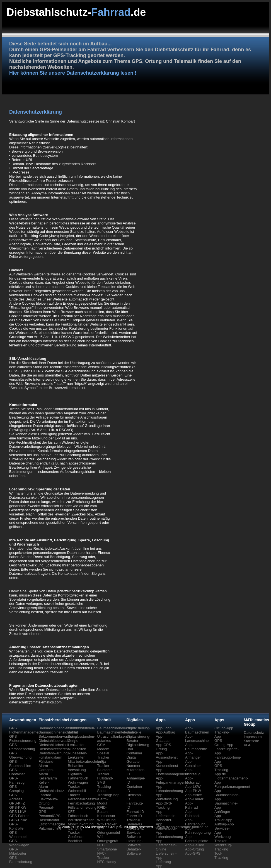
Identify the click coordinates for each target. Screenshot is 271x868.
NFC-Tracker (103, 855)
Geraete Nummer (134, 764)
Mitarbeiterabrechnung (86, 761)
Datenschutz (254, 733)
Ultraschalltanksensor (114, 736)
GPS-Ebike (18, 820)
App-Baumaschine (196, 747)
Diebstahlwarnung (53, 753)
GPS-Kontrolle (16, 826)
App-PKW (193, 791)
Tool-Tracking (221, 855)
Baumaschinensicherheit (58, 732)
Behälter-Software (134, 851)
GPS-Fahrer (19, 816)
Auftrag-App (224, 824)
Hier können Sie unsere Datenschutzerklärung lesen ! (73, 73)
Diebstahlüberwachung (57, 741)
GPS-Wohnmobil (18, 835)
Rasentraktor (49, 820)
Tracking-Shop (105, 789)
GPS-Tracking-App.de (222, 770)
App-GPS (193, 853)
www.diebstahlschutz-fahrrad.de (183, 827)
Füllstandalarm (50, 757)
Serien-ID (134, 824)
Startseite (251, 741)
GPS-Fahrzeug (17, 780)
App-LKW (193, 787)
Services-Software (134, 835)
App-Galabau (163, 739)
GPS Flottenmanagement (25, 730)
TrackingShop (108, 795)
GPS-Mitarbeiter (18, 851)
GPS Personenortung (22, 747)
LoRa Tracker (103, 764)
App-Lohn (164, 728)
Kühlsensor (106, 816)
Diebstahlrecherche (54, 749)
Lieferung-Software (135, 843)
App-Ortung (194, 849)
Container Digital (134, 755)
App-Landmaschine (197, 739)
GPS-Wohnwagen (19, 843)
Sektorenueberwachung (58, 736)
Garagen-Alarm (46, 772)
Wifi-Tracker (107, 824)
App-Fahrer (194, 799)
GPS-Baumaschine (20, 764)
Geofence (76, 837)
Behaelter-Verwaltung (77, 768)
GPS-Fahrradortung (21, 860)
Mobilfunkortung (81, 824)
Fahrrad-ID (135, 812)
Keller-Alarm (44, 784)
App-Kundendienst (167, 764)
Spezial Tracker (103, 755)
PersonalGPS (49, 816)
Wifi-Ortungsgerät (108, 839)
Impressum (253, 737)
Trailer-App (223, 820)
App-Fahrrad (192, 805)
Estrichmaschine (52, 824)
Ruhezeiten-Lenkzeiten (78, 755)
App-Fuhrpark (192, 814)
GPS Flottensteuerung (23, 739)
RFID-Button (102, 810)
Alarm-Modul (102, 801)
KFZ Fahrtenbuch (78, 814)
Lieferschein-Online (166, 847)
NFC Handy (107, 862)
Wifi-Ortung (106, 820)
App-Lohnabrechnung (170, 789)
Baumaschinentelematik (116, 732)
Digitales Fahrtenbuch (78, 776)
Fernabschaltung (81, 803)
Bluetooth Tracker (105, 772)
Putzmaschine (50, 828)
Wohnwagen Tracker (78, 784)
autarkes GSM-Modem (104, 745)
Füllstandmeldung (82, 807)
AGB (247, 745)
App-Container (193, 764)
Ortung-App (224, 728)
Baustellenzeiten (81, 820)
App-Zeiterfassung (167, 797)
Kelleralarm (48, 778)
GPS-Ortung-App (224, 743)
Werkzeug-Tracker (223, 839)
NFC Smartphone (107, 847)
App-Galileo (195, 845)
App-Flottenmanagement (172, 772)
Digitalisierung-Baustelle (139, 730)
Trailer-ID (134, 820)
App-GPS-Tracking (164, 805)
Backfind (75, 841)
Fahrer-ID (134, 816)
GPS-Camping (16, 789)
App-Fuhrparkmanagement (174, 780)
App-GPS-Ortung (164, 747)
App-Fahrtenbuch (195, 822)
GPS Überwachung (20, 755)
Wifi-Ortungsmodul (108, 830)
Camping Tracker (75, 830)
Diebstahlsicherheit (54, 745)
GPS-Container (17, 772)
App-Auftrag (165, 732)
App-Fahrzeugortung (198, 830)
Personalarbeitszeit (83, 799)
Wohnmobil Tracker (77, 793)
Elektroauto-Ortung (48, 801)
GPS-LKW (18, 812)
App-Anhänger (193, 755)
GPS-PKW (18, 807)
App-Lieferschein (166, 814)
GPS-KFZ (17, 803)
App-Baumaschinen (197, 730)
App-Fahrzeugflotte (197, 839)
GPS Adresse (16, 797)
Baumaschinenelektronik (117, 728)
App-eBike (193, 795)
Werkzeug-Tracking (223, 847)
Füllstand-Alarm (46, 764)
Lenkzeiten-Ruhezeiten (77, 747)
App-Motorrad (192, 780)
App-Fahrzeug (193, 772)
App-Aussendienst (167, 755)
